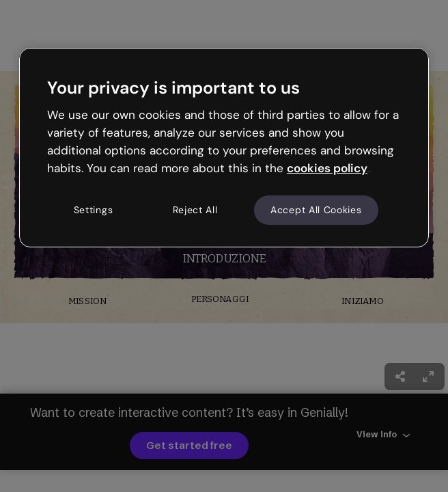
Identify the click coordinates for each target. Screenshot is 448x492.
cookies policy (327, 168)
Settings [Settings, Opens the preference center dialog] (94, 210)
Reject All (195, 210)
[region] (224, 148)
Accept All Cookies (316, 210)
